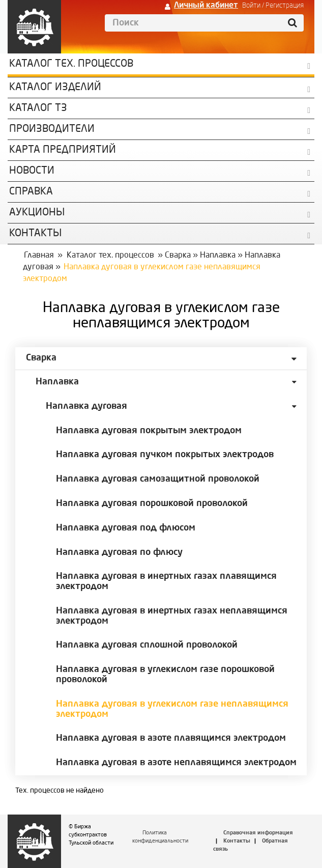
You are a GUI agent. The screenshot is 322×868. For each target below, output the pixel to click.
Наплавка (218, 256)
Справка (31, 192)
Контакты (237, 841)
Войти (251, 6)
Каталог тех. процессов (110, 256)
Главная (39, 256)
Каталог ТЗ (38, 108)
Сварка (178, 256)
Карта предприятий (63, 150)
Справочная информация (258, 833)
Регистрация (285, 6)
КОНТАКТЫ (35, 234)
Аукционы (37, 213)
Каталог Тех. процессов (71, 64)
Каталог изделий (55, 88)
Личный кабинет (206, 6)
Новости (32, 171)
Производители (52, 129)
